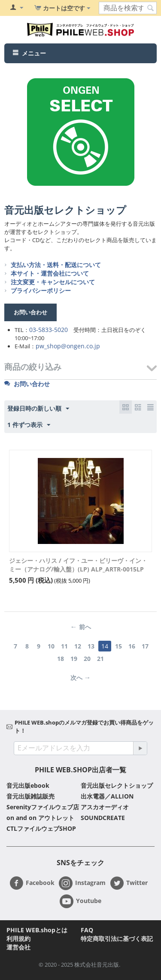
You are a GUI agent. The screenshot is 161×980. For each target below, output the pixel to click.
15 (118, 646)
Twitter (129, 883)
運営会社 (18, 947)
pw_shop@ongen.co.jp (68, 346)
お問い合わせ (27, 384)
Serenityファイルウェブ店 (43, 807)
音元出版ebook (28, 785)
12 (78, 646)
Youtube (80, 901)
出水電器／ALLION (107, 796)
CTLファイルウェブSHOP (41, 828)
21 (100, 659)
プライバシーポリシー (41, 290)
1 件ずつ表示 (29, 425)
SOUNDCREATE (103, 818)
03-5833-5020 (49, 330)
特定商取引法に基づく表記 (117, 939)
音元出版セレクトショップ (65, 210)
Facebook (32, 883)
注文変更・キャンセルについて (53, 282)
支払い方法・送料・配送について (56, 265)
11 (64, 646)
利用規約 (18, 939)
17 (145, 646)
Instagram (82, 883)
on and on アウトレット (40, 818)
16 (132, 646)
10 (51, 646)
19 (74, 659)
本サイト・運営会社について (50, 273)
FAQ (87, 930)
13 (91, 646)
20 (87, 659)
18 (61, 659)
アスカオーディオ (105, 807)
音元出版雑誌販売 (30, 796)
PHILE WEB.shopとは (37, 930)
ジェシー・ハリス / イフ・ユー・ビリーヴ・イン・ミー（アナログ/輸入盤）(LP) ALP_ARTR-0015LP (78, 565)
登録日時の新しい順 (38, 409)
